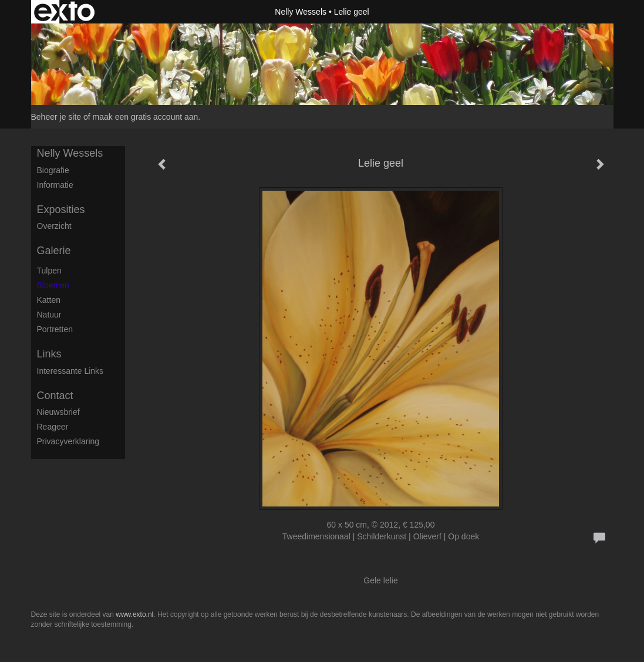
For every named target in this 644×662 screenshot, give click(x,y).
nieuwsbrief (58, 412)
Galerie (54, 251)
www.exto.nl (134, 614)
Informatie (55, 185)
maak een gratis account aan (146, 117)
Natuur (49, 315)
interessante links (70, 371)
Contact (55, 396)
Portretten (55, 329)
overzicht (54, 226)
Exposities (61, 210)
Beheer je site (56, 117)
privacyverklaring (68, 441)
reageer (53, 427)
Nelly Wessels (301, 12)
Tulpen (49, 271)
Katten (49, 300)
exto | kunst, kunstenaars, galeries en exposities (64, 12)
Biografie (53, 170)
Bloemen (53, 285)
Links (49, 354)
